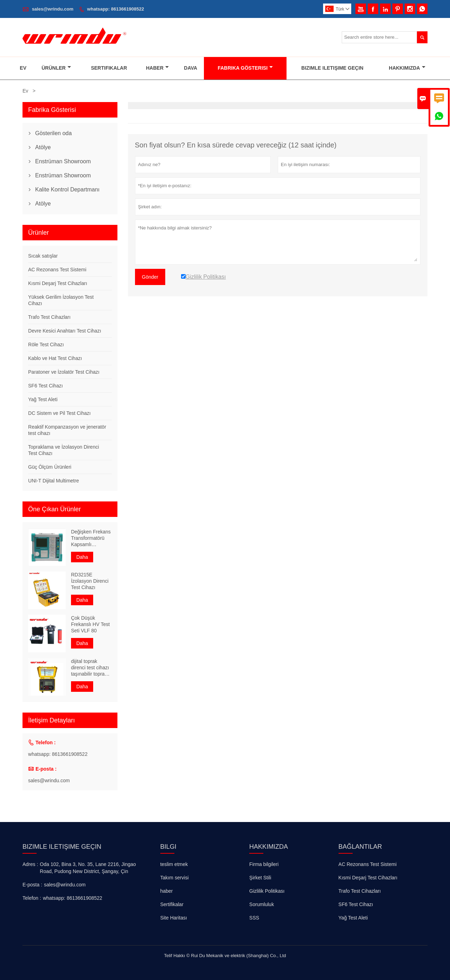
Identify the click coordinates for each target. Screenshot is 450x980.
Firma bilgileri (264, 864)
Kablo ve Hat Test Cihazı (55, 358)
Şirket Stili (260, 878)
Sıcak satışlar (43, 256)
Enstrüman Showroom (63, 161)
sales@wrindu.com (53, 9)
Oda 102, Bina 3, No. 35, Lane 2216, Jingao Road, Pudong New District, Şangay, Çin (88, 868)
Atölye (43, 147)
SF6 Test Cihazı (46, 386)
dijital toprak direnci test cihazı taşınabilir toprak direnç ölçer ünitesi (90, 668)
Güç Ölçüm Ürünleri (50, 467)
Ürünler (56, 68)
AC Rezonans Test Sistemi (57, 270)
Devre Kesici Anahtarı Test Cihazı (65, 331)
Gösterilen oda (53, 133)
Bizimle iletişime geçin (62, 847)
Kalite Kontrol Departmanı (67, 189)
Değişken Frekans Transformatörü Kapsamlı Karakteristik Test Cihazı (91, 538)
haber (167, 891)
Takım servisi (175, 878)
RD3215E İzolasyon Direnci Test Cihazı (90, 581)
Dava (191, 68)
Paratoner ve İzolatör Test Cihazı (64, 372)
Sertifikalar (109, 68)
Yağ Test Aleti (43, 399)
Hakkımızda (407, 68)
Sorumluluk (262, 904)
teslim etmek (174, 864)
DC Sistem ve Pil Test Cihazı (59, 413)
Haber (157, 68)
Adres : (30, 864)
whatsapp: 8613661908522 (116, 9)
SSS (254, 918)
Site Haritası (174, 918)
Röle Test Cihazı (46, 344)
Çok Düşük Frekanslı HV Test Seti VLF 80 (90, 624)
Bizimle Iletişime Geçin (332, 68)
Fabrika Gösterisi (245, 68)
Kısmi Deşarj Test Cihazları (58, 283)
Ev (23, 68)
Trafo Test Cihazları (49, 317)
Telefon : (32, 898)
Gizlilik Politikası (267, 891)
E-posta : (32, 885)
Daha (82, 557)
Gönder (150, 277)
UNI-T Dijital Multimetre (53, 481)
